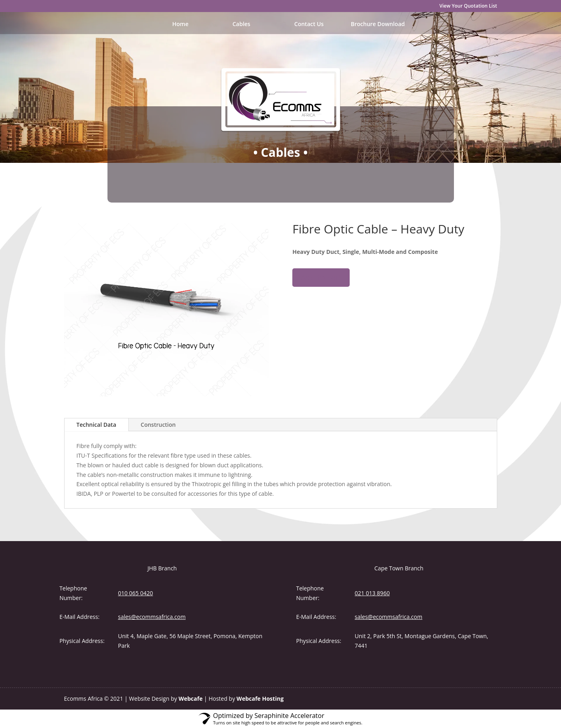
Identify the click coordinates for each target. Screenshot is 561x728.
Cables (242, 24)
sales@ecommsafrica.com (152, 617)
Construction (158, 425)
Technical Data (96, 425)
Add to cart (321, 277)
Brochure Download (378, 24)
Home (181, 24)
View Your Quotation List (468, 6)
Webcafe (190, 699)
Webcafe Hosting (260, 699)
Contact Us (309, 24)
